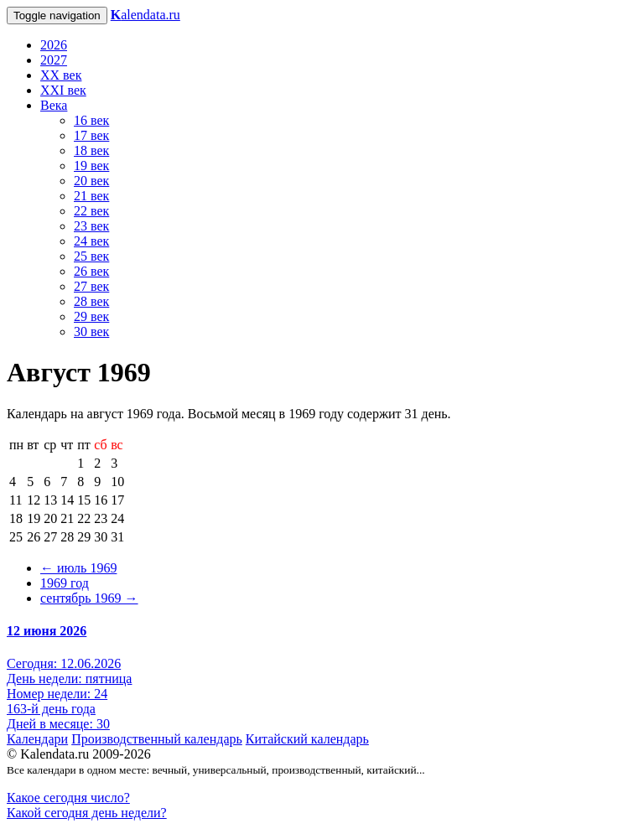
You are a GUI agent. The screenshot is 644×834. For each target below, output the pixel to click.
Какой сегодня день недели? (87, 813)
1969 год (65, 583)
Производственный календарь (157, 739)
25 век (91, 256)
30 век (91, 332)
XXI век (63, 90)
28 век (91, 301)
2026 (54, 45)
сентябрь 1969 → (89, 598)
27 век (91, 286)
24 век (91, 241)
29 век (91, 316)
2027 (54, 60)
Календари (37, 739)
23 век (91, 226)
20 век (91, 181)
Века (54, 105)
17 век (91, 135)
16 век (91, 120)
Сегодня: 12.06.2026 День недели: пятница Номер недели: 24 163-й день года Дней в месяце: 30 (69, 694)
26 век (91, 271)
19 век (91, 166)
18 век (91, 150)
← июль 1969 (78, 568)
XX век (61, 75)
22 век (91, 211)
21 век (91, 196)
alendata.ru (145, 15)
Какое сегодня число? (68, 798)
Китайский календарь (307, 739)
